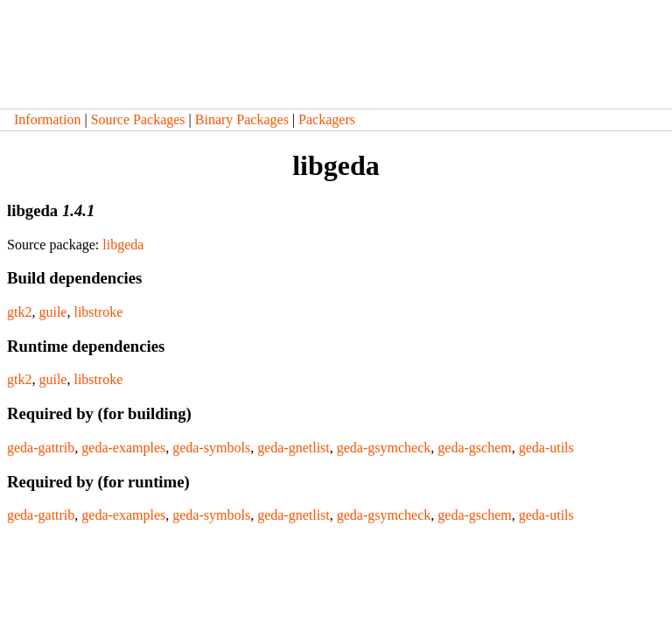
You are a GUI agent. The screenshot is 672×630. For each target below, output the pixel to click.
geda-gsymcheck (384, 448)
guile (52, 312)
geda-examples (123, 448)
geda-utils (546, 448)
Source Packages (138, 119)
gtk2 (19, 312)
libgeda (123, 245)
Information (47, 119)
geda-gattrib (41, 448)
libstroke (98, 312)
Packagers (327, 119)
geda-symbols (211, 448)
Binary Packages (242, 119)
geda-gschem (474, 448)
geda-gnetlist (294, 448)
